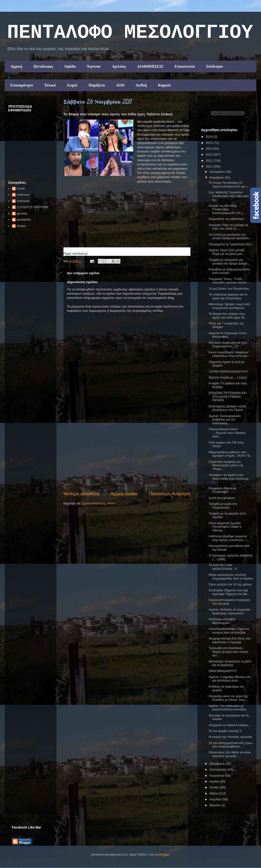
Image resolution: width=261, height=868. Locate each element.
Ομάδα (70, 66)
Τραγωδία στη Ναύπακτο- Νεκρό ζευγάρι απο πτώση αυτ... (228, 652)
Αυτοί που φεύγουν (221, 498)
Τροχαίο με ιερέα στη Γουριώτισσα (223, 506)
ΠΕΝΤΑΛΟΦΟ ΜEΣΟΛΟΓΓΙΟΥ (130, 33)
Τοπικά (50, 85)
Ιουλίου (215, 781)
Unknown (23, 195)
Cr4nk (21, 189)
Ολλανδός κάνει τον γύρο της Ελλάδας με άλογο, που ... (228, 698)
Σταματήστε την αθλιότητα (226, 219)
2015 (210, 143)
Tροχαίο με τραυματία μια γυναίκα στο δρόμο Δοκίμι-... (229, 262)
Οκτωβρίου (217, 764)
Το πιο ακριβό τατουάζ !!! (225, 731)
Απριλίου (216, 799)
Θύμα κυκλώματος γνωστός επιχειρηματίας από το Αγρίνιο (231, 577)
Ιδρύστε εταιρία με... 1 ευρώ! (228, 377)
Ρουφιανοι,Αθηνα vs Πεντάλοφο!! (222, 490)
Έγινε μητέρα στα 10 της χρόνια (230, 584)
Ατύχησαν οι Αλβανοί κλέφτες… (230, 725)
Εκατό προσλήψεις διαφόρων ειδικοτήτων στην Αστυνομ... (229, 354)
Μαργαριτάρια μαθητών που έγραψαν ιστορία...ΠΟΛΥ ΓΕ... (231, 454)
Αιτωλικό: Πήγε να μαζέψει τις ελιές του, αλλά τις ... (228, 227)
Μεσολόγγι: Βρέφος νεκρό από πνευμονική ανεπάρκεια (229, 306)
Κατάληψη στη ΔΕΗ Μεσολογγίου (222, 621)
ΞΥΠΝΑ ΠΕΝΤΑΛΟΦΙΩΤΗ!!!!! (228, 372)
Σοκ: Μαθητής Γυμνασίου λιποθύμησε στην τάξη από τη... (229, 196)
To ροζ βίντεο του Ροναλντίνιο (229, 289)
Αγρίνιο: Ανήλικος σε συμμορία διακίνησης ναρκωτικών (229, 611)
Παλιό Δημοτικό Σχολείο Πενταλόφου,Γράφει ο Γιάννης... (225, 527)
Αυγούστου (217, 776)
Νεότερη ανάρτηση (81, 494)
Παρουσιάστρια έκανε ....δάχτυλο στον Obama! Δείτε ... (227, 433)
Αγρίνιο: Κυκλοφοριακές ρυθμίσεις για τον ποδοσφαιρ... (225, 420)
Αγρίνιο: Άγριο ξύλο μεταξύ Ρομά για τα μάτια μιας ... (227, 252)
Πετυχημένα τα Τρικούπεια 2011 (230, 244)
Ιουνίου (215, 787)
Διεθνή (141, 85)
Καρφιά (164, 85)
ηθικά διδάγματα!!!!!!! (223, 671)
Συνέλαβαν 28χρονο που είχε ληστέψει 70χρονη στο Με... (229, 592)
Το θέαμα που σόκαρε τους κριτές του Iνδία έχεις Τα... (228, 316)
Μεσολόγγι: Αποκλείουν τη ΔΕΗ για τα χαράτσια (230, 663)
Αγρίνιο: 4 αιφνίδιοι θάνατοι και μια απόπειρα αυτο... (229, 679)
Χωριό (72, 85)
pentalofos (24, 220)
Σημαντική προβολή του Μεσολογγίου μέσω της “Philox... (226, 465)
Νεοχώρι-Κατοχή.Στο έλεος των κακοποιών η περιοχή (230, 640)
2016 (210, 137)
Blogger (164, 854)
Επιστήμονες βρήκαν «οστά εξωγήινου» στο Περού (227, 408)
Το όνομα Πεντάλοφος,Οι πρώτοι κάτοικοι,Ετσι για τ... (229, 185)
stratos (21, 226)
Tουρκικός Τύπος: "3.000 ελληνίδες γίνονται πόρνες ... (230, 281)
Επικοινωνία (185, 66)
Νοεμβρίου (217, 177)
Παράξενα (97, 85)
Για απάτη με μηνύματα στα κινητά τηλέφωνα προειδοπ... (230, 236)
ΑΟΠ (120, 85)
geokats (22, 213)
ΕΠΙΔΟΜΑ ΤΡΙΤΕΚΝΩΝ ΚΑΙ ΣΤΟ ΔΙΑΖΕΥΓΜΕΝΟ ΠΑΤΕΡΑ (227, 397)
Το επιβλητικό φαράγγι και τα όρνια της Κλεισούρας (228, 296)
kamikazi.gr (80, 254)
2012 (210, 161)
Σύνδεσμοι (214, 66)
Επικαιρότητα (22, 85)
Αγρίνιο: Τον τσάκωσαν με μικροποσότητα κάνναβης (227, 708)
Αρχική (16, 66)
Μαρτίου (216, 805)
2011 (210, 166)
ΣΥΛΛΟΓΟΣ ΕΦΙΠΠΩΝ (32, 207)
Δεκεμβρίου (218, 172)
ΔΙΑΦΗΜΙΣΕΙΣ (150, 66)
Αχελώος (119, 66)
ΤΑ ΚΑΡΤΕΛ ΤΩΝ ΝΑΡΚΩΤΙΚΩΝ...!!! (223, 567)
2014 (210, 149)
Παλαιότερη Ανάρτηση (170, 494)
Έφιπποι (94, 66)
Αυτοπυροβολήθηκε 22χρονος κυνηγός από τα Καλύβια (229, 631)
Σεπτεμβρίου (219, 769)
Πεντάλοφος (43, 66)
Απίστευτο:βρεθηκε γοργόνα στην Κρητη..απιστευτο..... (228, 538)
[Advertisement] (127, 455)
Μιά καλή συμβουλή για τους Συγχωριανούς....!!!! (228, 344)
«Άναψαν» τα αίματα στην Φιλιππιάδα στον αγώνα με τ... (229, 479)
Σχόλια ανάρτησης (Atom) (99, 503)
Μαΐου (214, 793)
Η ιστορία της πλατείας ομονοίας (230, 737)
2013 (210, 154)
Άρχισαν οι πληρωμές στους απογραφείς (228, 335)
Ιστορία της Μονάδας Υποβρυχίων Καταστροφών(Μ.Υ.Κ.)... (227, 209)
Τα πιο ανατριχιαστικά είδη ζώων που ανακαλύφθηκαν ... (230, 745)
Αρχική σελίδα (124, 494)
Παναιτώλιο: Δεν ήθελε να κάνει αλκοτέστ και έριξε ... (230, 754)
